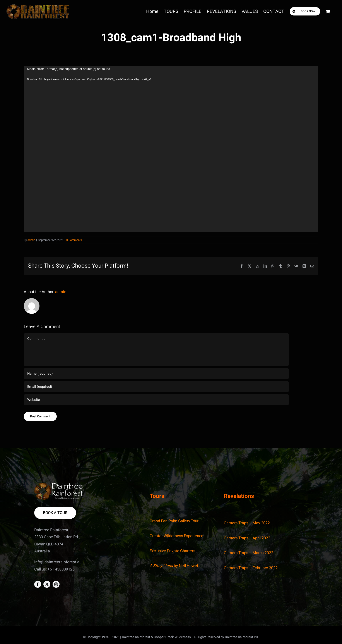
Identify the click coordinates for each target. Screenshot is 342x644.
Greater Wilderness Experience (176, 536)
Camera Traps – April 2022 (247, 538)
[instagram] (56, 584)
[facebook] (38, 584)
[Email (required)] (156, 387)
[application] (171, 149)
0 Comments (74, 240)
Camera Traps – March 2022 (249, 553)
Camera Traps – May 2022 (247, 523)
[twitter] (47, 584)
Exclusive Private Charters (172, 551)
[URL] (156, 400)
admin (31, 240)
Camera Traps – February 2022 (251, 568)
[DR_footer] (59, 484)
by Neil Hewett (175, 566)
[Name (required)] (156, 374)
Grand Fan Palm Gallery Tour (174, 521)
